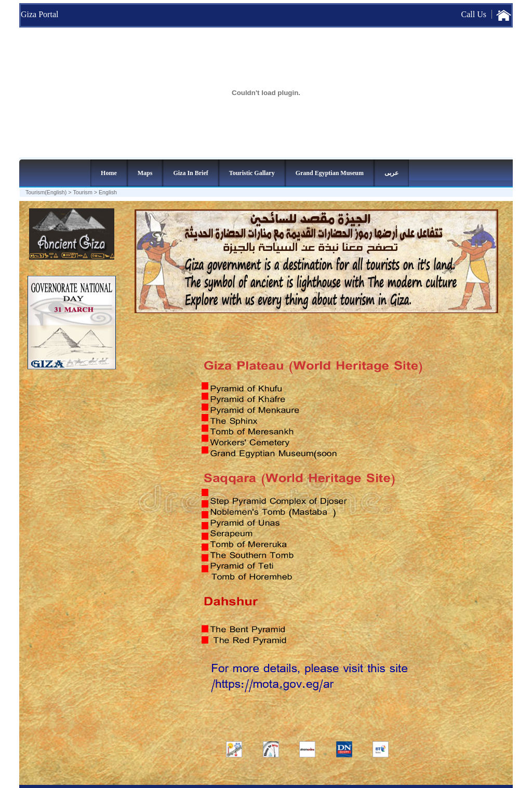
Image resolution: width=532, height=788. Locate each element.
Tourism (83, 192)
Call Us (474, 14)
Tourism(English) (46, 192)
